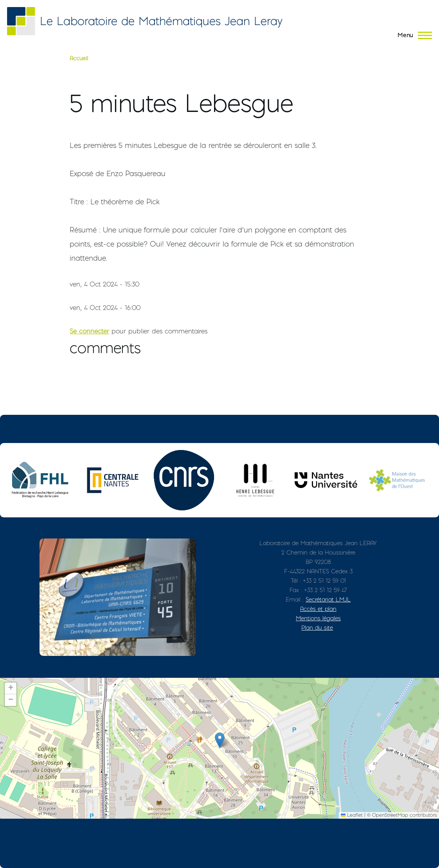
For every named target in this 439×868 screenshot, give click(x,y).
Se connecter (89, 331)
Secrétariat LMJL (328, 599)
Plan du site (317, 628)
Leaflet (352, 815)
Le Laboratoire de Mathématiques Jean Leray (161, 21)
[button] (220, 740)
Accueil (79, 58)
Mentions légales (318, 618)
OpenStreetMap (390, 815)
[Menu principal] (412, 35)
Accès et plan (318, 609)
